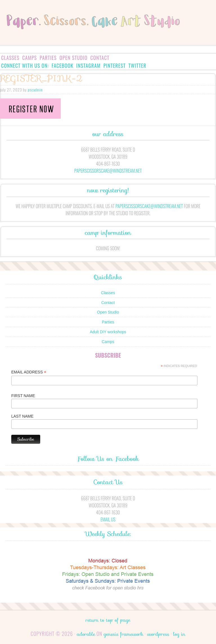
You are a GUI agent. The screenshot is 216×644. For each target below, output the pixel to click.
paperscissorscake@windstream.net (108, 171)
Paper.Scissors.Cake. (108, 30)
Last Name (22, 416)
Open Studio (74, 58)
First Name (23, 396)
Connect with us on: (25, 66)
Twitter (138, 66)
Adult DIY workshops (108, 332)
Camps (30, 58)
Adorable (86, 634)
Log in (179, 634)
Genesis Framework (123, 634)
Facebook (63, 66)
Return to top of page (108, 620)
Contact (100, 58)
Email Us (108, 519)
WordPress (158, 634)
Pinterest (115, 66)
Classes (10, 58)
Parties (48, 58)
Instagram (88, 66)
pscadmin (35, 90)
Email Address (29, 372)
